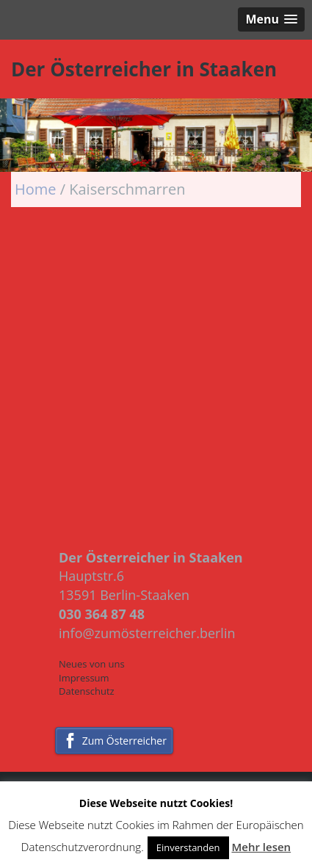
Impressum (84, 678)
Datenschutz (87, 691)
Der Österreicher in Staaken (144, 69)
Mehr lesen (261, 847)
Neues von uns (92, 664)
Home (37, 189)
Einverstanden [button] (188, 847)
